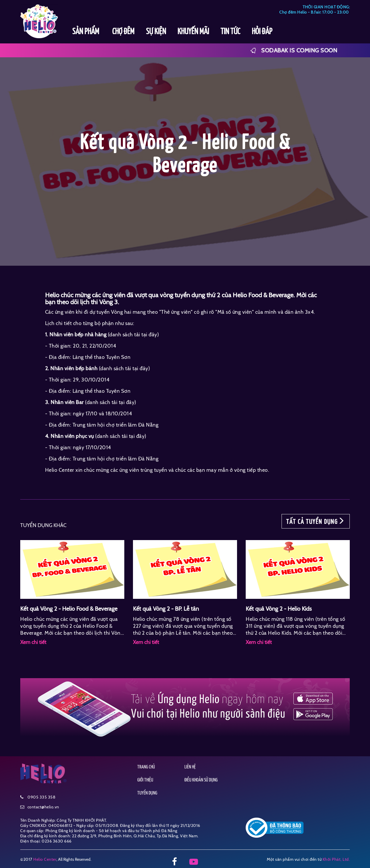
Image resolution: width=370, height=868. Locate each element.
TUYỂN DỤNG (147, 793)
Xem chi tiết (33, 642)
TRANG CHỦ (146, 767)
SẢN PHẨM (86, 32)
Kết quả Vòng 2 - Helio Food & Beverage (69, 609)
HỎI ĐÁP (262, 32)
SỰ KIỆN (156, 32)
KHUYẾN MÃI (193, 32)
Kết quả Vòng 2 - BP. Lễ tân (166, 609)
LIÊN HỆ (190, 767)
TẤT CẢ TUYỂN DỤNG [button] (316, 521)
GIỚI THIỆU (145, 780)
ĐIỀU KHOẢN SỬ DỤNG (201, 780)
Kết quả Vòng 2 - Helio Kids (279, 609)
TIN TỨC (230, 32)
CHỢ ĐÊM (123, 32)
